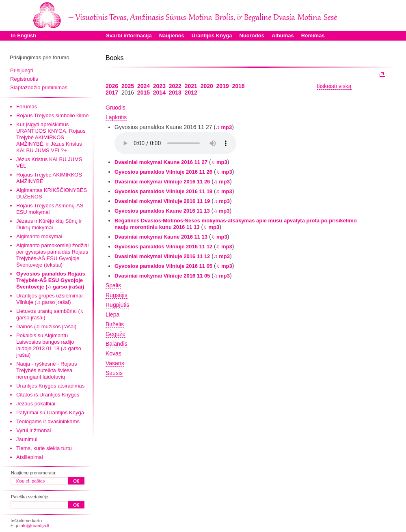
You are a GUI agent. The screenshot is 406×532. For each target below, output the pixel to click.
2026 (112, 86)
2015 (144, 93)
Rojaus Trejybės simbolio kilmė (52, 115)
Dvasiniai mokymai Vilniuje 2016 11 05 (162, 276)
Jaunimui (27, 439)
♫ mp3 (224, 127)
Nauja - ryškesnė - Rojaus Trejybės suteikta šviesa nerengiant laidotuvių (47, 370)
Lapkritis (116, 117)
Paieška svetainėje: (30, 497)
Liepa (112, 314)
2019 (223, 86)
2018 (239, 86)
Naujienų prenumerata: (34, 473)
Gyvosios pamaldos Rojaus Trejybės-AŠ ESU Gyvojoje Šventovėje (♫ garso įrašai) (51, 280)
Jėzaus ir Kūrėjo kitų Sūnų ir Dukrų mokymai (49, 224)
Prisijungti (22, 70)
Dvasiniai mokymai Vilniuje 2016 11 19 (162, 201)
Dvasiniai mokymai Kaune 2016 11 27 (161, 162)
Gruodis (116, 108)
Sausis (114, 373)
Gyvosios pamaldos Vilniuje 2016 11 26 (163, 172)
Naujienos (172, 36)
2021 (191, 86)
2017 (112, 93)
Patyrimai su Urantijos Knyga (50, 412)
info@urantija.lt (35, 526)
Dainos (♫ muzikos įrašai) (46, 326)
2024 (144, 86)
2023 (159, 86)
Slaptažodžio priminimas (39, 87)
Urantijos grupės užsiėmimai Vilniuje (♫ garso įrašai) (49, 299)
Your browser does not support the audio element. (175, 143)
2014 (159, 93)
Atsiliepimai (30, 457)
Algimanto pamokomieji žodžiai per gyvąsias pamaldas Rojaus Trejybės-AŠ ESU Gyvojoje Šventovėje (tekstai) (52, 255)
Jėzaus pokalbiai (36, 404)
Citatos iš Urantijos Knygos (48, 395)
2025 (128, 86)
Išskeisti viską (334, 86)
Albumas (283, 36)
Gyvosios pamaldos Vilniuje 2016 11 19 (163, 191)
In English (24, 36)
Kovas (113, 353)
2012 (191, 93)
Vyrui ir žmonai (33, 430)
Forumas (27, 107)
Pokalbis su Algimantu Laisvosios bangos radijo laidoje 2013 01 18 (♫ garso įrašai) (49, 345)
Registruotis (24, 79)
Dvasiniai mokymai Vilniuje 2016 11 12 (162, 256)
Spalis (113, 285)
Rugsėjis (117, 295)
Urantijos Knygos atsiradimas (50, 386)
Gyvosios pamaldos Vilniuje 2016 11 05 (163, 266)
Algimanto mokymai (39, 236)
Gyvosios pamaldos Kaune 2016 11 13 (162, 211)
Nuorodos (252, 36)
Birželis (115, 324)
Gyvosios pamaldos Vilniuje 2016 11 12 (163, 247)
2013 (175, 93)
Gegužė (116, 334)
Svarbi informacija (129, 36)
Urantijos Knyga (212, 36)
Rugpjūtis (117, 305)
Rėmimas (313, 36)
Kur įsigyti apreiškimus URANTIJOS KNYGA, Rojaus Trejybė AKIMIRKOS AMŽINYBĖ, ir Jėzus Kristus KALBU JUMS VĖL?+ (51, 137)
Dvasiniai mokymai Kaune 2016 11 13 (161, 237)
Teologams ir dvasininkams (48, 421)
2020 (207, 86)
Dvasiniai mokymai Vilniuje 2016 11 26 (162, 182)
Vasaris (115, 363)
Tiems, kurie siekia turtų (44, 448)
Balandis (117, 344)
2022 (175, 86)
